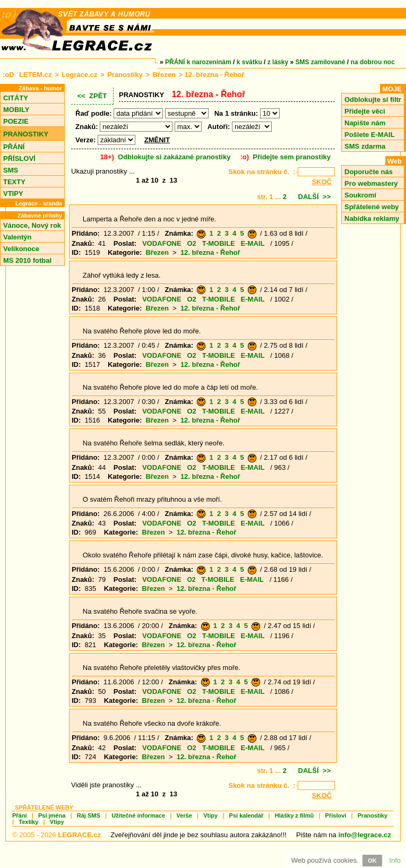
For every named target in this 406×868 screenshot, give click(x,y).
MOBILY (16, 110)
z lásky (278, 62)
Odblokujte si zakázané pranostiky (174, 157)
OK (372, 861)
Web (395, 161)
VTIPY (13, 194)
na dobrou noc (373, 62)
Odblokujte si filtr (373, 100)
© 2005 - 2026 (57, 835)
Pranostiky (125, 75)
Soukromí (360, 195)
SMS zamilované (321, 62)
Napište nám (365, 123)
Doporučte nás (369, 172)
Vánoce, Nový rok (32, 225)
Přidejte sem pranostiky (292, 157)
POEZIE (16, 121)
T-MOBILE (219, 243)
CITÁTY (16, 98)
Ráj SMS (89, 815)
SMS (11, 170)
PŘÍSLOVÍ (19, 158)
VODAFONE (162, 243)
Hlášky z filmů (294, 815)
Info (395, 860)
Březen (164, 75)
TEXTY (14, 182)
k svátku (249, 62)
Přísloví (336, 815)
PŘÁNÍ (14, 147)
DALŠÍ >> (314, 197)
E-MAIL (253, 243)
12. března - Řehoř (210, 252)
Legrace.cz (79, 75)
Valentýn (17, 237)
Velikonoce (21, 249)
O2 (191, 243)
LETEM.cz (35, 75)
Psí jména (52, 815)
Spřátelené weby (372, 207)
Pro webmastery (371, 183)
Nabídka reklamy (372, 218)
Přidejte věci (365, 111)
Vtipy (210, 815)
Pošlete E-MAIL (370, 135)
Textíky (28, 822)
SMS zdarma (365, 146)
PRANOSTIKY (26, 134)
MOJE (392, 89)
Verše (184, 815)
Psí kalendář (247, 815)
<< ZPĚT (92, 96)
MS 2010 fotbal (27, 260)
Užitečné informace (138, 815)
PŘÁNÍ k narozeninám (198, 62)
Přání (20, 815)
